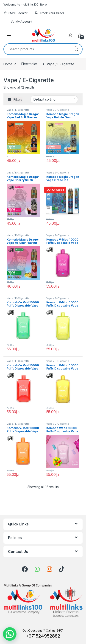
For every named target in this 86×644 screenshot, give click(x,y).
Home (8, 64)
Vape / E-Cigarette (18, 110)
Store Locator (15, 13)
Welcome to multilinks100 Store (25, 4)
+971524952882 (43, 636)
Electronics (29, 64)
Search (76, 49)
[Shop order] (54, 99)
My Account (21, 22)
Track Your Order (49, 13)
